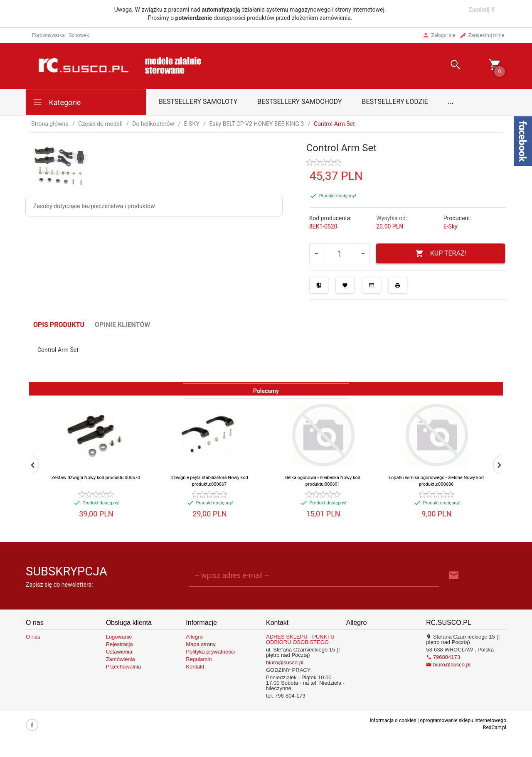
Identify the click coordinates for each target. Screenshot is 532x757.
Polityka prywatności (210, 652)
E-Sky (451, 226)
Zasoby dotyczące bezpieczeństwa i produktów (94, 206)
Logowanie (119, 637)
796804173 (443, 657)
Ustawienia (119, 652)
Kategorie (57, 102)
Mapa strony (201, 644)
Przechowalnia (124, 667)
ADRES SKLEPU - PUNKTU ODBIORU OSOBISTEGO (300, 639)
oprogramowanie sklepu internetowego (463, 720)
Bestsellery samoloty (198, 102)
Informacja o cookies (393, 720)
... (451, 102)
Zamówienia (121, 659)
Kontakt (195, 667)
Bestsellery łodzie (395, 102)
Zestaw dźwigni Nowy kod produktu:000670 (96, 478)
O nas (33, 637)
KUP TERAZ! (441, 254)
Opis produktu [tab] (59, 325)
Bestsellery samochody (300, 102)
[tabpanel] (266, 358)
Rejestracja (119, 644)
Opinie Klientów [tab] (122, 325)
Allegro (194, 637)
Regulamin (199, 659)
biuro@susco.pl (285, 662)
